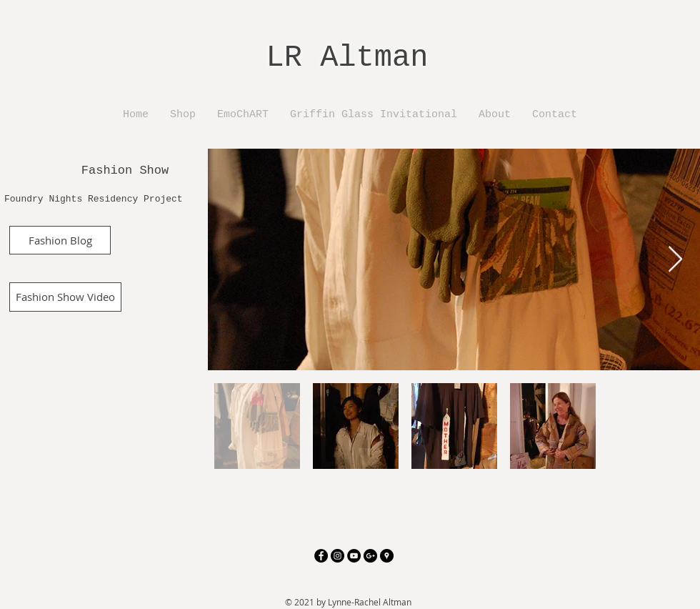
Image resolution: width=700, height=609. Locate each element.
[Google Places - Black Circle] (387, 556)
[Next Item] (675, 260)
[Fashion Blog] (60, 240)
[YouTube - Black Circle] (354, 556)
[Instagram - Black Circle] (337, 556)
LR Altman (347, 58)
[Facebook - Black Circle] (321, 556)
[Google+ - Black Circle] (370, 556)
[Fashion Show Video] (65, 297)
